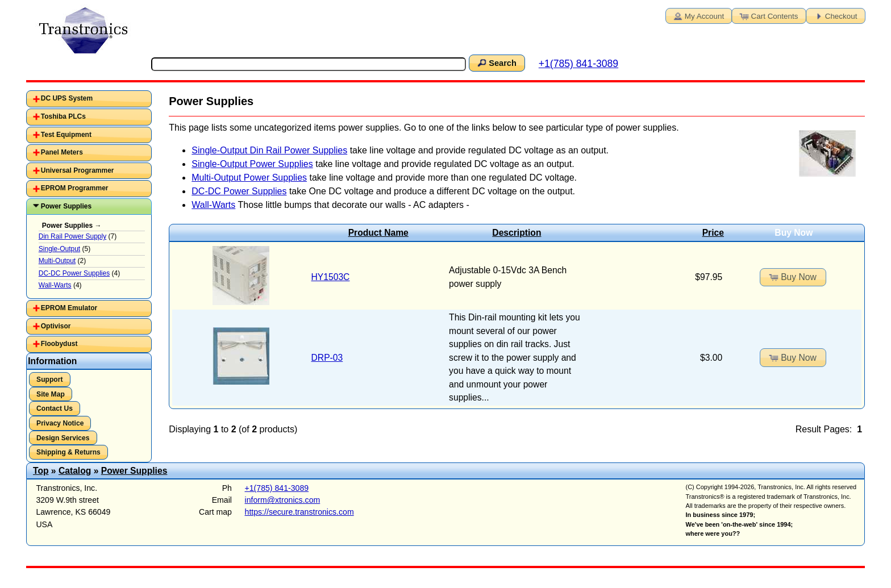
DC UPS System (67, 98)
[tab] (89, 99)
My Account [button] (698, 15)
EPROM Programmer (75, 188)
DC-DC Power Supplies (239, 191)
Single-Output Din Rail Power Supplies (269, 150)
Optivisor (56, 326)
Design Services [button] (63, 438)
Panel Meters (62, 152)
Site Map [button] (51, 394)
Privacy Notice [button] (60, 423)
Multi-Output (57, 261)
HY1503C (331, 277)
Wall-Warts (213, 205)
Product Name (378, 233)
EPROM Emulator (69, 308)
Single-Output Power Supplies (252, 164)
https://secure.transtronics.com (299, 512)
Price (713, 233)
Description (517, 233)
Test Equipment (66, 135)
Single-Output (59, 249)
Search (496, 62)
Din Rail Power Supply (72, 236)
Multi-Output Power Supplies (249, 178)
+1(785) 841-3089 (578, 64)
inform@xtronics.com (283, 500)
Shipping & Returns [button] (68, 452)
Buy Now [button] (792, 277)
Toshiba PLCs (63, 116)
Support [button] (49, 380)
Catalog (75, 471)
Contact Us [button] (55, 408)
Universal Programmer (78, 170)
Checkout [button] (835, 15)
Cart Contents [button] (768, 15)
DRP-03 (327, 358)
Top (41, 471)
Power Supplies (66, 206)
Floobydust (59, 344)
